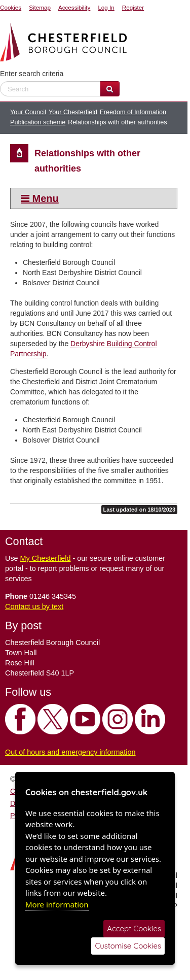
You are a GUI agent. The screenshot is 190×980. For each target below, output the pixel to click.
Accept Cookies (134, 928)
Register (133, 7)
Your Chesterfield (73, 112)
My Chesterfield (46, 558)
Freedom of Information (133, 112)
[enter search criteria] (50, 89)
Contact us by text (34, 606)
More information (57, 904)
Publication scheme (38, 122)
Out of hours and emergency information (70, 752)
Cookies (11, 7)
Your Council (28, 112)
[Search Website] (110, 89)
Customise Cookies (128, 946)
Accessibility (74, 7)
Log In (106, 7)
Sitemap (40, 7)
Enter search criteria (32, 74)
